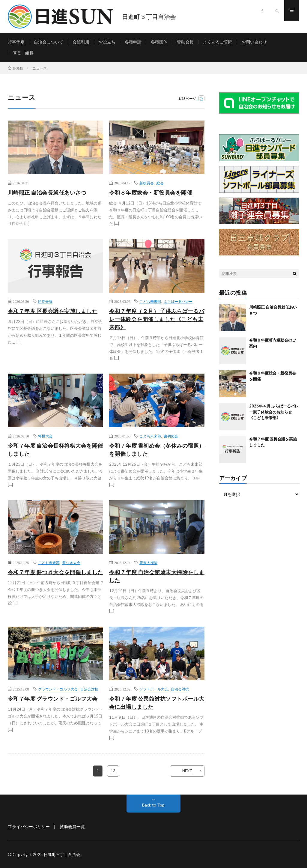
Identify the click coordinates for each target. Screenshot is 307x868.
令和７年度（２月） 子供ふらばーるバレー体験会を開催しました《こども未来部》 (157, 319)
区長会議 (45, 301)
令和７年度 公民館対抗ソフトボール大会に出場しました (157, 703)
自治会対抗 (89, 689)
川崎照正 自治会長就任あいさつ (47, 192)
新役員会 (147, 183)
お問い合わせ (254, 42)
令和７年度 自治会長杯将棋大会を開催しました (55, 450)
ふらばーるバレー (178, 301)
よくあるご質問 (218, 42)
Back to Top (153, 805)
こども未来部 (150, 301)
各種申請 (133, 42)
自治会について (49, 42)
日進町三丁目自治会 (62, 855)
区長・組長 (23, 53)
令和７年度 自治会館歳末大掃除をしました (157, 576)
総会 (160, 183)
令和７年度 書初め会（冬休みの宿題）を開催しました (157, 450)
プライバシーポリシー (29, 826)
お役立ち (107, 42)
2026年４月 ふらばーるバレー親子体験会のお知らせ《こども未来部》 (274, 412)
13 (113, 771)
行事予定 (16, 42)
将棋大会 (45, 436)
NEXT (187, 771)
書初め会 (171, 436)
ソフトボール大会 (154, 689)
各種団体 (159, 42)
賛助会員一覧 (72, 826)
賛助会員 (185, 42)
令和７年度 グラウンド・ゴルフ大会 (53, 699)
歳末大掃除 (148, 562)
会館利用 (81, 42)
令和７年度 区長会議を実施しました (53, 311)
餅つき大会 (71, 562)
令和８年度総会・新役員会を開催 (151, 192)
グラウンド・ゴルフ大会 (58, 689)
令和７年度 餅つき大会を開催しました (55, 572)
